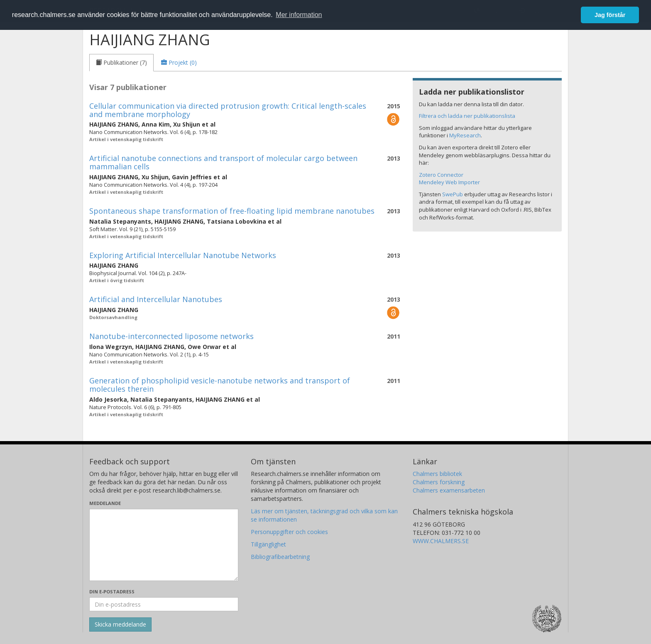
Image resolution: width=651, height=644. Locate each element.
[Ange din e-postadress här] (164, 604)
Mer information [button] (299, 15)
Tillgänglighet (268, 544)
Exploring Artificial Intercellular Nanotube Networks (183, 255)
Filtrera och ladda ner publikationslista (467, 116)
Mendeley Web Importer (449, 182)
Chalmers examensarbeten (449, 490)
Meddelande (105, 503)
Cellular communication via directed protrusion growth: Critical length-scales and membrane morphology (228, 110)
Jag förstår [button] (610, 15)
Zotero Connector (441, 175)
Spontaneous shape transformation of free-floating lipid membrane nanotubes (232, 211)
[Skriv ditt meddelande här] (164, 545)
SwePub (453, 194)
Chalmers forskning (439, 482)
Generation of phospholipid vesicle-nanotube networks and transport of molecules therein (220, 385)
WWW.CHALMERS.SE (441, 541)
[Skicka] (120, 624)
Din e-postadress (112, 592)
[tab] (121, 63)
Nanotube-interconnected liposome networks (171, 336)
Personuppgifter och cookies (289, 532)
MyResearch (465, 135)
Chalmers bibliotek (437, 474)
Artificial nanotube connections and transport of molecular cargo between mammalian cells (223, 162)
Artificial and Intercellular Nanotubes (156, 299)
